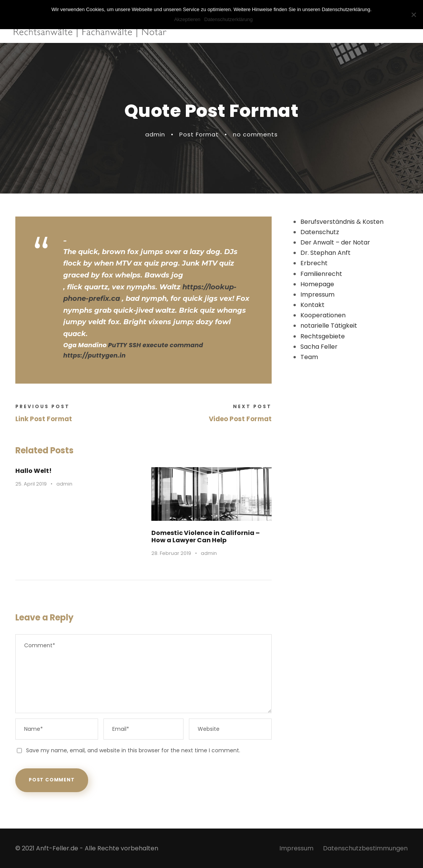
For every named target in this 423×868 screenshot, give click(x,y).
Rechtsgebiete (323, 336)
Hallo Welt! (34, 471)
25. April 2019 (31, 484)
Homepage (317, 284)
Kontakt (312, 305)
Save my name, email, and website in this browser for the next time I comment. (133, 750)
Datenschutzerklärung (228, 19)
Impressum (317, 295)
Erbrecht (314, 263)
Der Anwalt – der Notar (335, 242)
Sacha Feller (319, 347)
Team (309, 357)
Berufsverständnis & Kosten (342, 222)
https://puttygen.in (94, 355)
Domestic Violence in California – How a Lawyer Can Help (206, 537)
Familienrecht (321, 274)
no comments (255, 134)
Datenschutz (320, 232)
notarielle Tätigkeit (329, 326)
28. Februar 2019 (171, 553)
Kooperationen (323, 315)
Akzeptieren (187, 19)
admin (155, 134)
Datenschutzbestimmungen (365, 848)
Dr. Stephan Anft (325, 253)
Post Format (199, 134)
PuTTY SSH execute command (156, 345)
